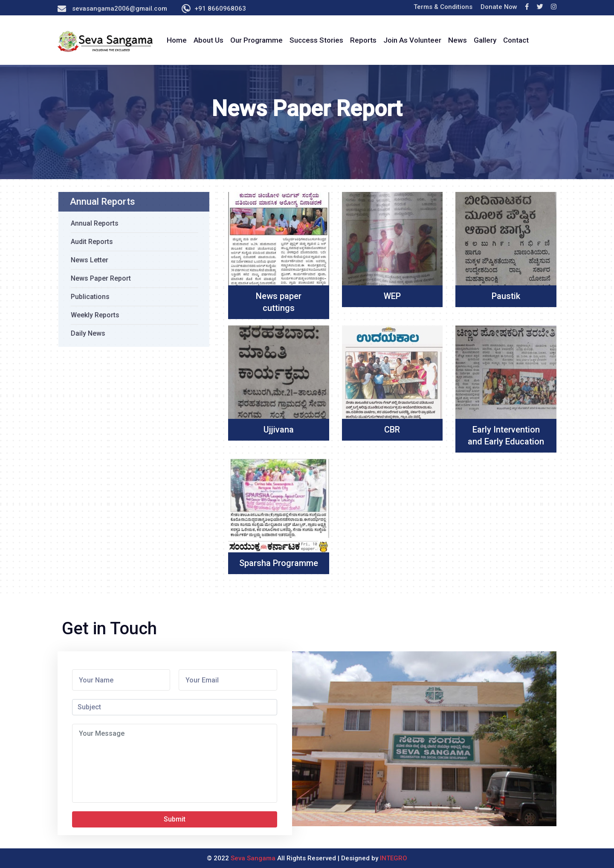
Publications (88, 297)
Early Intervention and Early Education (506, 435)
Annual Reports (92, 223)
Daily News (85, 333)
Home (177, 40)
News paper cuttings (279, 302)
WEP (392, 296)
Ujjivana (279, 430)
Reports (363, 40)
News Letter (87, 260)
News (458, 40)
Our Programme (256, 40)
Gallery (485, 40)
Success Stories (316, 40)
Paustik (506, 296)
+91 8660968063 (220, 9)
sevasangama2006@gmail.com (120, 9)
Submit (175, 819)
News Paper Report (98, 278)
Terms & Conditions (443, 7)
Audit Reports (89, 242)
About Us (209, 40)
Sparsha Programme (279, 563)
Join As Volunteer (412, 40)
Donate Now (499, 7)
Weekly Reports (93, 315)
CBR (392, 430)
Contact (516, 40)
